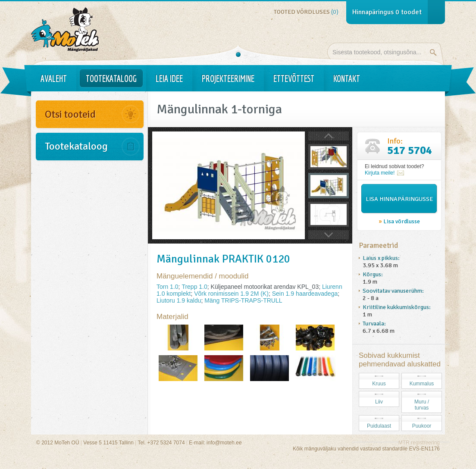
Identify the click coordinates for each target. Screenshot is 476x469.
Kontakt (347, 78)
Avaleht (54, 78)
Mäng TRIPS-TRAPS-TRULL (243, 300)
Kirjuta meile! (380, 173)
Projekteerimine (228, 78)
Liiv (379, 402)
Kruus (379, 384)
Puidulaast (379, 426)
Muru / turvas (422, 405)
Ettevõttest (294, 78)
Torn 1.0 (168, 287)
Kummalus (422, 384)
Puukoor (422, 426)
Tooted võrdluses (306, 12)
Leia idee (169, 78)
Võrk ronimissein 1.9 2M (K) (231, 294)
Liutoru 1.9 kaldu (179, 300)
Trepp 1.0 (194, 287)
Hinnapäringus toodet (387, 12)
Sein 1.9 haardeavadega (305, 294)
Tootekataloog (111, 78)
